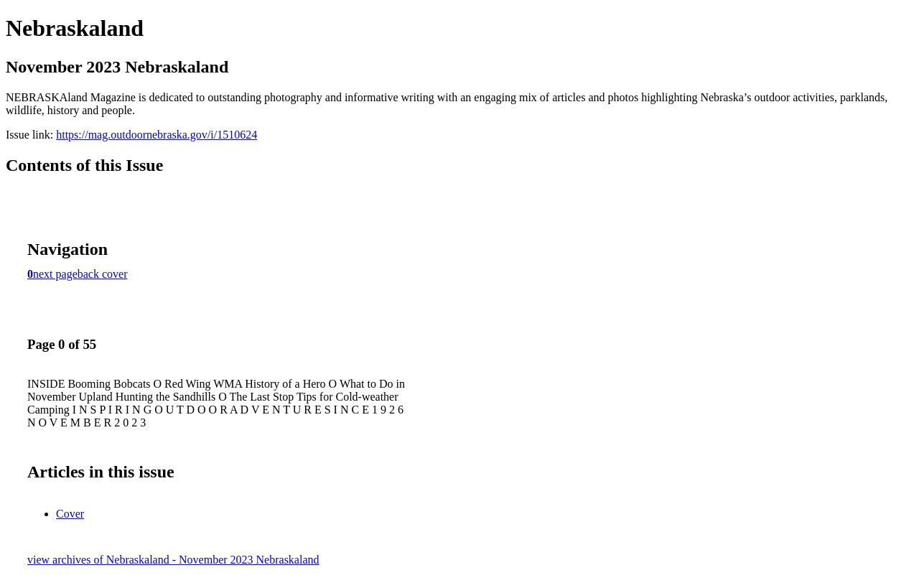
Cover (70, 514)
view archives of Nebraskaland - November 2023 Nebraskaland (173, 560)
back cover (103, 274)
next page (55, 274)
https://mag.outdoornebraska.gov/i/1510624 (157, 135)
